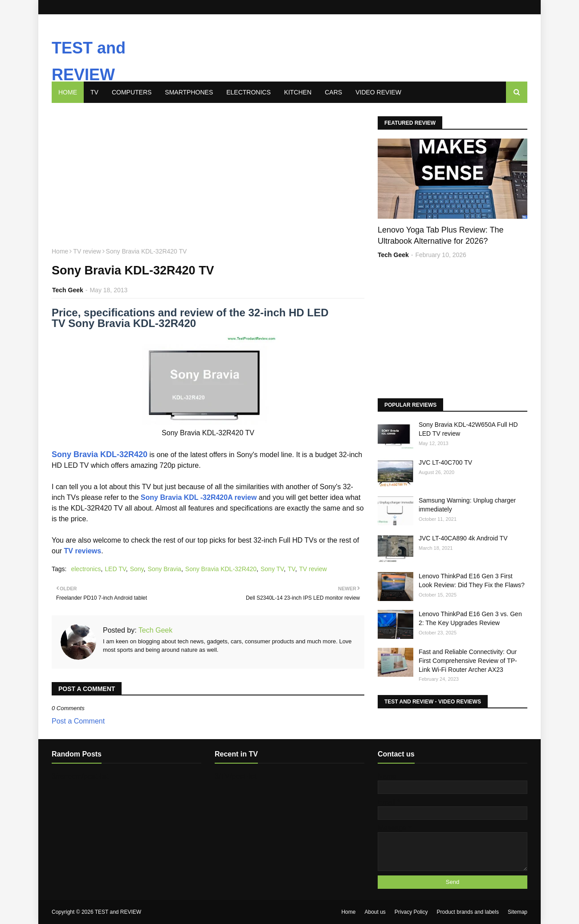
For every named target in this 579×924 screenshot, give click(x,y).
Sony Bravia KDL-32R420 (100, 454)
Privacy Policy (411, 912)
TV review (87, 251)
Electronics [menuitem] (249, 92)
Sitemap (518, 912)
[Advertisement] (307, 41)
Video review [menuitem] (378, 92)
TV (292, 569)
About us (375, 912)
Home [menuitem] (68, 92)
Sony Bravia (164, 569)
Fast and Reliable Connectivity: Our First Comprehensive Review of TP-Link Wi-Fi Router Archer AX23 (468, 660)
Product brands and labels (468, 912)
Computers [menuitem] (132, 92)
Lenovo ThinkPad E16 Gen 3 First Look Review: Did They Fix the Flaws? (472, 581)
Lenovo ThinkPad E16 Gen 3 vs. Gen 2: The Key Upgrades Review (470, 618)
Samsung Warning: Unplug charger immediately (467, 505)
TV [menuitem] (94, 92)
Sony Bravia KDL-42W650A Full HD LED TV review (468, 429)
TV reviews (83, 551)
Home (60, 251)
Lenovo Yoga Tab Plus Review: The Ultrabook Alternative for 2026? (441, 235)
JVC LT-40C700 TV (445, 462)
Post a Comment (78, 721)
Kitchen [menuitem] (298, 92)
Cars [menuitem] (333, 92)
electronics (86, 569)
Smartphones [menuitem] (189, 92)
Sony (137, 569)
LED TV (115, 569)
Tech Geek (68, 290)
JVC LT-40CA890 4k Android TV (463, 538)
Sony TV (272, 569)
